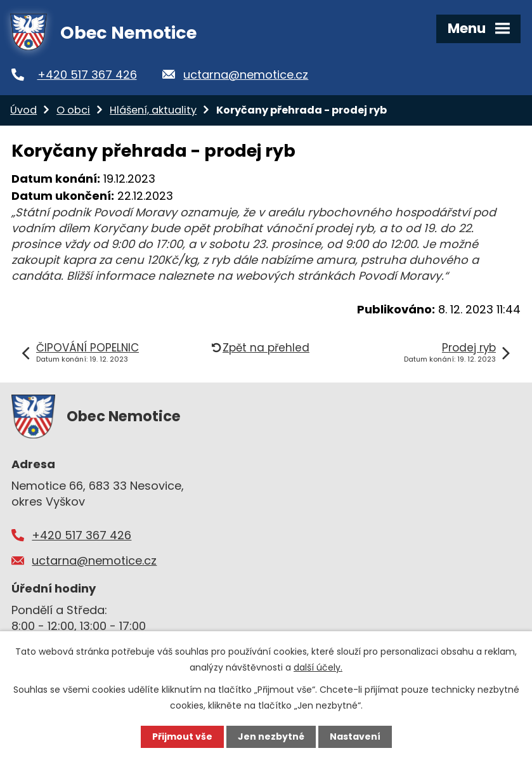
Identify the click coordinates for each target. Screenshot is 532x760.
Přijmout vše (182, 737)
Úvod (23, 110)
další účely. (318, 667)
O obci (73, 110)
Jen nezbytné (271, 737)
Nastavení (355, 737)
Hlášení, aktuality (153, 110)
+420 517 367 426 (87, 75)
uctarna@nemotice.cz (246, 75)
